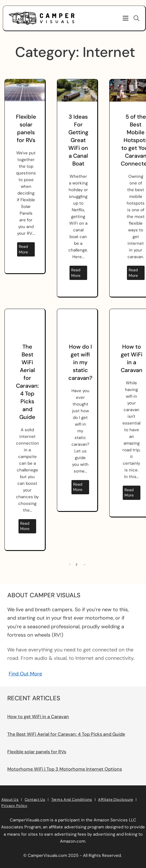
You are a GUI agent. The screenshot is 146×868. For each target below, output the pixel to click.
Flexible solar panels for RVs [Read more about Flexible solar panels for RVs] (37, 752)
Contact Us (35, 799)
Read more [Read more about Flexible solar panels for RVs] (23, 249)
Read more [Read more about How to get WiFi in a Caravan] (129, 493)
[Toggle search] (137, 18)
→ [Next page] (84, 564)
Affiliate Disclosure (116, 799)
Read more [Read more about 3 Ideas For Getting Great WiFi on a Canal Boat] (76, 273)
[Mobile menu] (126, 18)
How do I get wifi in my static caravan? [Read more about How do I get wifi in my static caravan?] (80, 362)
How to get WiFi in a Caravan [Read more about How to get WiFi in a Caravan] (38, 717)
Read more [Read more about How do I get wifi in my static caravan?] (78, 487)
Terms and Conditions (72, 799)
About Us (10, 799)
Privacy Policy (14, 806)
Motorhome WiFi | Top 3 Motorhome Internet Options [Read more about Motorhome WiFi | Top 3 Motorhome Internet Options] (65, 769)
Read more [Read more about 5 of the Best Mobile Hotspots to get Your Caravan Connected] (133, 273)
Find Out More (25, 674)
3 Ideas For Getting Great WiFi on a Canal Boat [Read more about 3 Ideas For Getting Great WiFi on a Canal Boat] (78, 140)
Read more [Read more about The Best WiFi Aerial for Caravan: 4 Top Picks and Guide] (25, 526)
